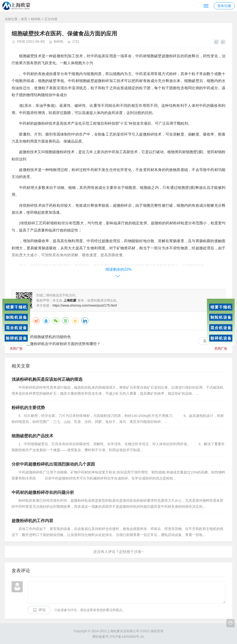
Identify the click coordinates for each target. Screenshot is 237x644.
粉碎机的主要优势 (28, 408)
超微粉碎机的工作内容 (32, 521)
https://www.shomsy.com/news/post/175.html (85, 305)
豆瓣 (65, 321)
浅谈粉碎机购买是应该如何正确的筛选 (47, 379)
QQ (46, 321)
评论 (42, 610)
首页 (24, 19)
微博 (36, 321)
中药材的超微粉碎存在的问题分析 (43, 492)
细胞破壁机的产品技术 (32, 436)
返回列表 (210, 341)
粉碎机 (36, 19)
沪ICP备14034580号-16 (127, 637)
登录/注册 (224, 6)
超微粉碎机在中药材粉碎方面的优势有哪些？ (63, 344)
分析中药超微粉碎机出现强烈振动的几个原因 (53, 464)
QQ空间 (75, 321)
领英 (85, 321)
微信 (56, 321)
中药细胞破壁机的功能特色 (49, 337)
